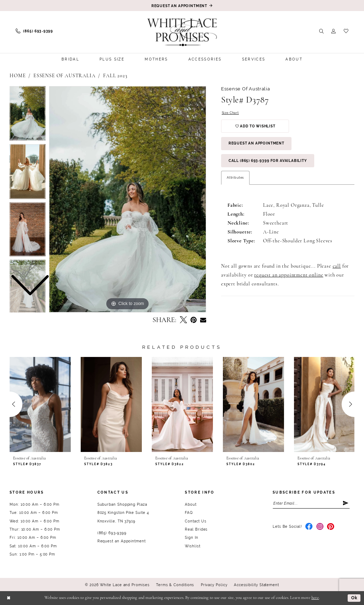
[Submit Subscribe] (346, 503)
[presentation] (40, 404)
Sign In (191, 538)
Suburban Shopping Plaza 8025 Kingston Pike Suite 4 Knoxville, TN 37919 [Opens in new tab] (123, 513)
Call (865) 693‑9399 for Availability (268, 161)
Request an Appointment (256, 144)
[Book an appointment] (182, 6)
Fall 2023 (115, 76)
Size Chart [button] (230, 113)
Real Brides (196, 529)
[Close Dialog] (9, 598)
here (315, 598)
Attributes (235, 178)
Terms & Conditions (175, 585)
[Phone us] (34, 31)
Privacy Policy (214, 585)
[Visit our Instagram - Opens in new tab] (320, 527)
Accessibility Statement (256, 585)
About (191, 504)
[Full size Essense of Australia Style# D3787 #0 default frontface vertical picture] (128, 199)
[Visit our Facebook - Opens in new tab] (309, 527)
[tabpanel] (128, 199)
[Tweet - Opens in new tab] (183, 320)
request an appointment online (289, 276)
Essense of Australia (65, 76)
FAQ (189, 513)
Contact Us (196, 521)
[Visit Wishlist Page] (346, 31)
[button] (334, 31)
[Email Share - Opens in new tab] (203, 320)
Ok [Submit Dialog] (354, 598)
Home (18, 76)
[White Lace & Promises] (182, 32)
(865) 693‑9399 (112, 533)
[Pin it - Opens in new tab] (194, 320)
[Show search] (322, 31)
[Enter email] (311, 503)
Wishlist (192, 546)
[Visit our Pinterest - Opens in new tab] (331, 527)
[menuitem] (34, 31)
